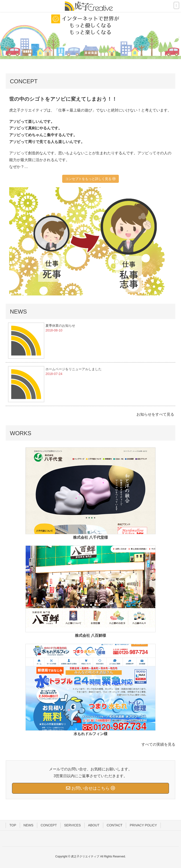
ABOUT (94, 825)
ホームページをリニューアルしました (74, 369)
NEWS (29, 825)
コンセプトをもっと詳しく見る (90, 179)
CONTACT (115, 825)
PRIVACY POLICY (143, 825)
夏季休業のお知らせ (60, 326)
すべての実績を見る (158, 744)
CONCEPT (49, 825)
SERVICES (72, 825)
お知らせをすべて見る (155, 414)
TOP (13, 825)
